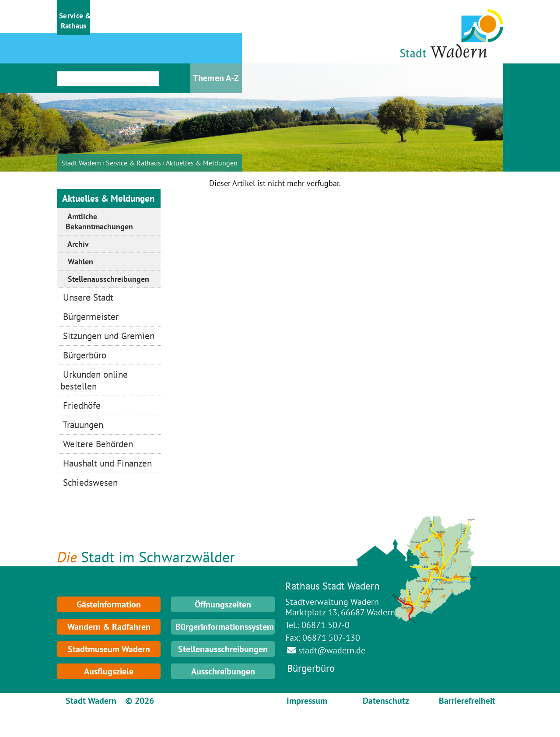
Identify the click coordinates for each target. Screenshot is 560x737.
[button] (73, 18)
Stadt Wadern (81, 163)
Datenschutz (386, 701)
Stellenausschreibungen (223, 649)
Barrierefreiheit (467, 701)
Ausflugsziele (109, 671)
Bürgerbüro (311, 668)
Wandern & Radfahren (109, 627)
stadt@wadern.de (332, 650)
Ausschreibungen (223, 671)
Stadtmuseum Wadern (109, 649)
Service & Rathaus (133, 163)
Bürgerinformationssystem (225, 627)
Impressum (307, 701)
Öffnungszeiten (223, 604)
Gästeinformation (109, 604)
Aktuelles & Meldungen (202, 163)
